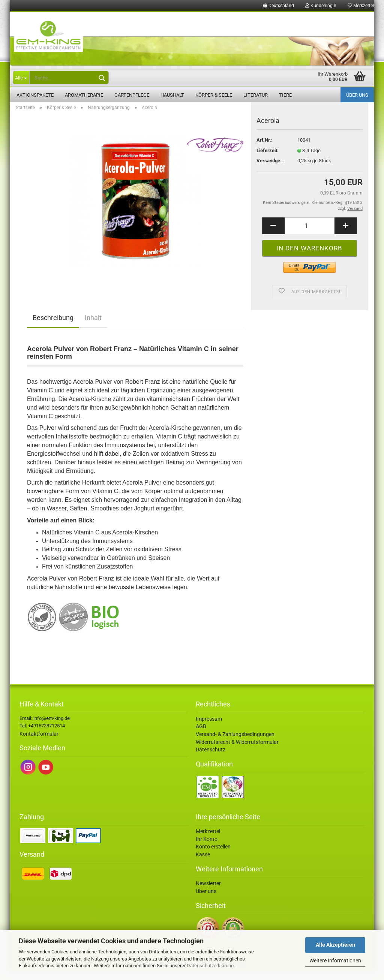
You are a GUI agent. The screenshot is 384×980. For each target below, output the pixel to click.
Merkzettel (361, 6)
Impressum (209, 727)
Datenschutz (211, 758)
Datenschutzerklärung (210, 966)
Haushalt (172, 95)
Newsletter (208, 892)
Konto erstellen (213, 855)
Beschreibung (53, 326)
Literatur (256, 95)
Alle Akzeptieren (335, 945)
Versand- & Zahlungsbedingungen (235, 742)
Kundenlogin (321, 6)
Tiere (285, 95)
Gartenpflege (132, 95)
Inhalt (93, 326)
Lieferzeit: (268, 159)
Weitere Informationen (335, 961)
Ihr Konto (207, 847)
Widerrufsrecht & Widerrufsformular (237, 750)
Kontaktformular (39, 742)
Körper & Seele (214, 95)
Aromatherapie (84, 95)
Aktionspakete (35, 95)
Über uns (357, 95)
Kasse (203, 863)
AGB (201, 735)
